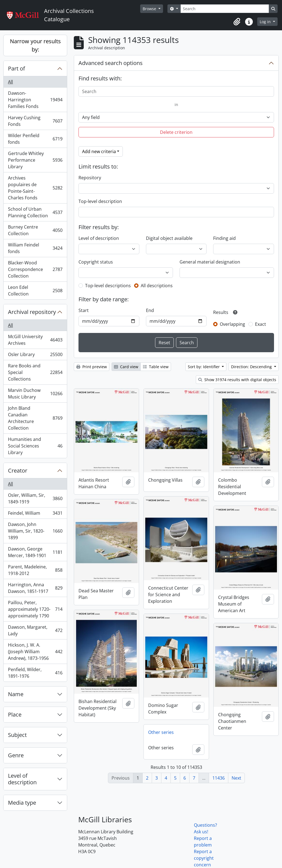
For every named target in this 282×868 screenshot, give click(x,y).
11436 (219, 778)
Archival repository (32, 312)
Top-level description (100, 201)
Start (84, 310)
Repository (90, 178)
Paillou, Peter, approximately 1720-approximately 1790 (35, 609)
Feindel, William (35, 514)
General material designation (210, 262)
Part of (17, 68)
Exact (261, 324)
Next (236, 778)
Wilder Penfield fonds (35, 139)
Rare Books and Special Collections (35, 372)
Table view (156, 367)
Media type (22, 803)
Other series (161, 732)
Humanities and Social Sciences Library (35, 446)
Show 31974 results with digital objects (237, 380)
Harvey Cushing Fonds (35, 121)
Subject (17, 735)
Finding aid (224, 238)
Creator (18, 470)
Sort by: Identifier (204, 367)
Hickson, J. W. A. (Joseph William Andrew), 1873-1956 (35, 652)
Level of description (22, 779)
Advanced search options (111, 63)
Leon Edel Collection (35, 291)
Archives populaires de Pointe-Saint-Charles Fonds (35, 188)
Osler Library (35, 356)
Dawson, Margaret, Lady (35, 630)
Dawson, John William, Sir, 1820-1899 (35, 531)
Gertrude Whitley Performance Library (35, 160)
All (10, 82)
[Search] (225, 9)
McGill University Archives (35, 340)
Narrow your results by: (35, 45)
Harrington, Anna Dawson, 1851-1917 (35, 588)
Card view (126, 367)
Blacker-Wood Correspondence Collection (35, 269)
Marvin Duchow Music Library (35, 394)
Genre (16, 755)
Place (15, 714)
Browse (150, 9)
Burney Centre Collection (35, 230)
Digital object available (169, 238)
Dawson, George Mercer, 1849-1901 (35, 552)
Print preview (92, 367)
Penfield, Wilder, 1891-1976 (35, 673)
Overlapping (232, 324)
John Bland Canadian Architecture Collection (35, 418)
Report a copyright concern (204, 858)
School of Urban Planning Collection (35, 212)
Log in (266, 22)
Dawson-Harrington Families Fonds (35, 100)
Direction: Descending (252, 367)
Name (16, 694)
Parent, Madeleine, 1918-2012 (35, 570)
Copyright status (96, 262)
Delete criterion (176, 132)
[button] (237, 22)
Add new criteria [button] (99, 151)
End (150, 310)
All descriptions (157, 286)
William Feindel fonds (35, 248)
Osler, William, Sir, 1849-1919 (35, 498)
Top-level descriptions (108, 286)
